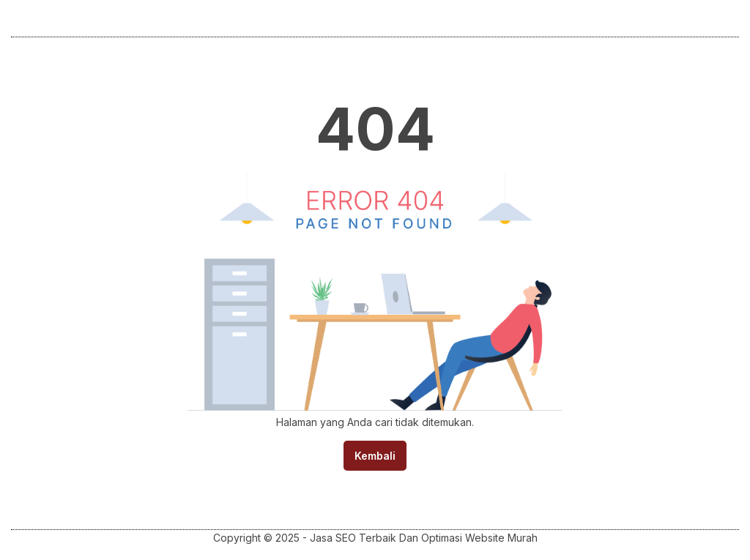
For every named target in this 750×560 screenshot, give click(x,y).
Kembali (375, 456)
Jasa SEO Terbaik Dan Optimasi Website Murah (424, 538)
